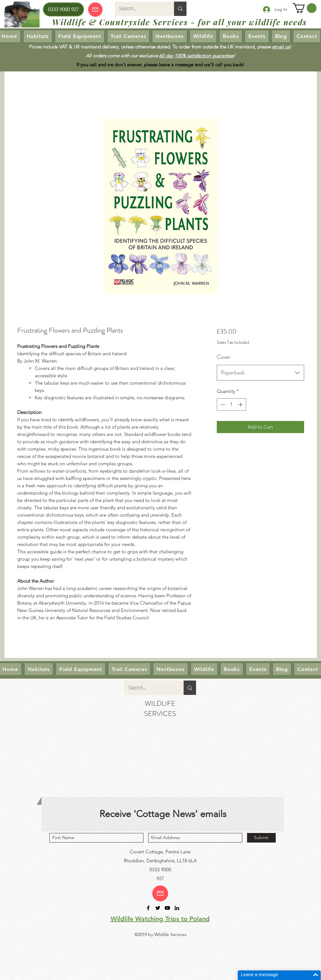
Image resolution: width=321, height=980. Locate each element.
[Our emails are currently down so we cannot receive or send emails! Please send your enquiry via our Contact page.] (95, 9)
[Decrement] (222, 405)
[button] (305, 8)
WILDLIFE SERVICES (160, 708)
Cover (224, 357)
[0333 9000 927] (63, 9)
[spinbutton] (232, 405)
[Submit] (261, 838)
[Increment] (241, 405)
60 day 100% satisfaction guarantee (196, 56)
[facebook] (148, 908)
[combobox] (260, 373)
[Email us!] (160, 893)
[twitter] (158, 908)
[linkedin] (177, 908)
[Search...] (140, 9)
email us (281, 47)
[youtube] (167, 908)
